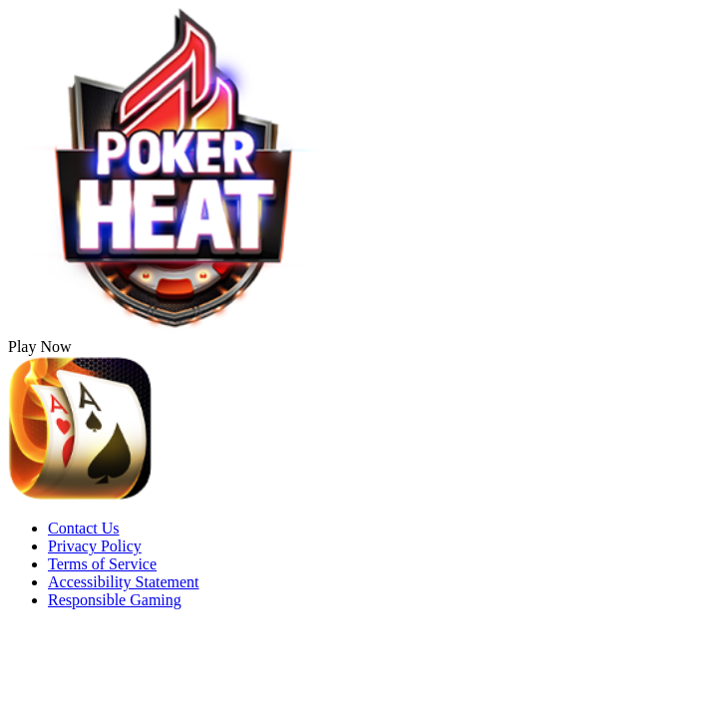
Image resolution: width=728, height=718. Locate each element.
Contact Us (84, 528)
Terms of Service (102, 564)
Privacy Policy (95, 546)
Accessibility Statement (124, 582)
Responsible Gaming (115, 600)
